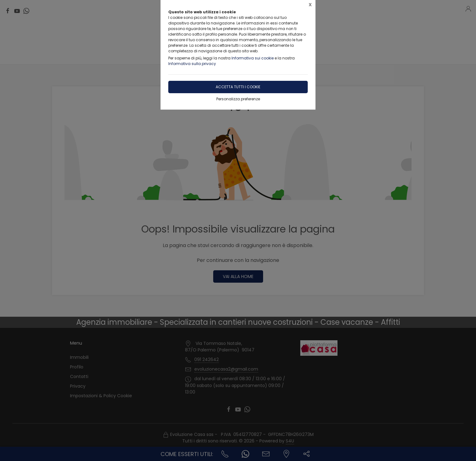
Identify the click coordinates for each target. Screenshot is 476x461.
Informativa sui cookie (253, 58)
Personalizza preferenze (238, 99)
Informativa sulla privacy (192, 64)
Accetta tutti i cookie (238, 87)
